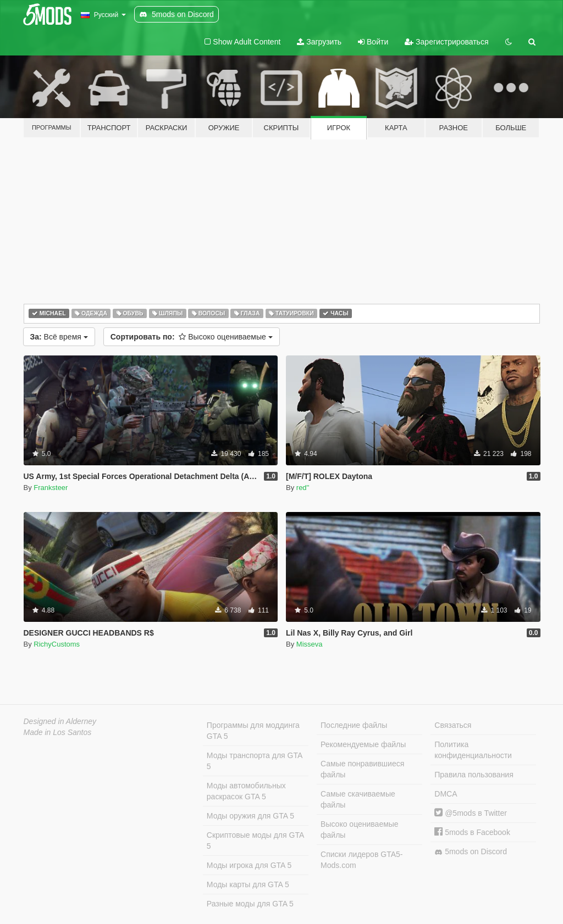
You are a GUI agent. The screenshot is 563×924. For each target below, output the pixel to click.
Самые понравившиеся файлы (362, 769)
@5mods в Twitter (471, 813)
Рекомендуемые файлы (363, 744)
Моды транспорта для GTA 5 (255, 761)
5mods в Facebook (472, 832)
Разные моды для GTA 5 (250, 904)
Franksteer (51, 488)
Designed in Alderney (60, 721)
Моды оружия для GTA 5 (250, 816)
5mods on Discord (471, 852)
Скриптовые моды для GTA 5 (255, 840)
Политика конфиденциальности (473, 750)
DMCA (446, 794)
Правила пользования (474, 775)
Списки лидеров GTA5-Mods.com (361, 860)
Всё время (59, 337)
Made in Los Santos (58, 732)
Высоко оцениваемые (192, 337)
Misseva (310, 644)
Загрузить (319, 42)
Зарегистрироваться (446, 42)
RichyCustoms (57, 644)
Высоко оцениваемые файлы (360, 830)
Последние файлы (354, 725)
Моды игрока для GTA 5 (249, 865)
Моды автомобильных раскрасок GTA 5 (246, 791)
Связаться (453, 725)
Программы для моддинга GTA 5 (253, 731)
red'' (303, 488)
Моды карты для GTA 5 (248, 884)
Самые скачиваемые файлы (358, 799)
